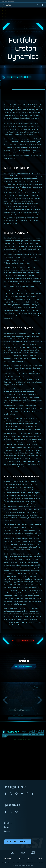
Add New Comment (36, 734)
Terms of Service (18, 862)
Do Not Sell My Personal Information (23, 865)
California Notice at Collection (34, 862)
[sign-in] (42, 5)
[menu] (4, 5)
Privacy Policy (6, 862)
